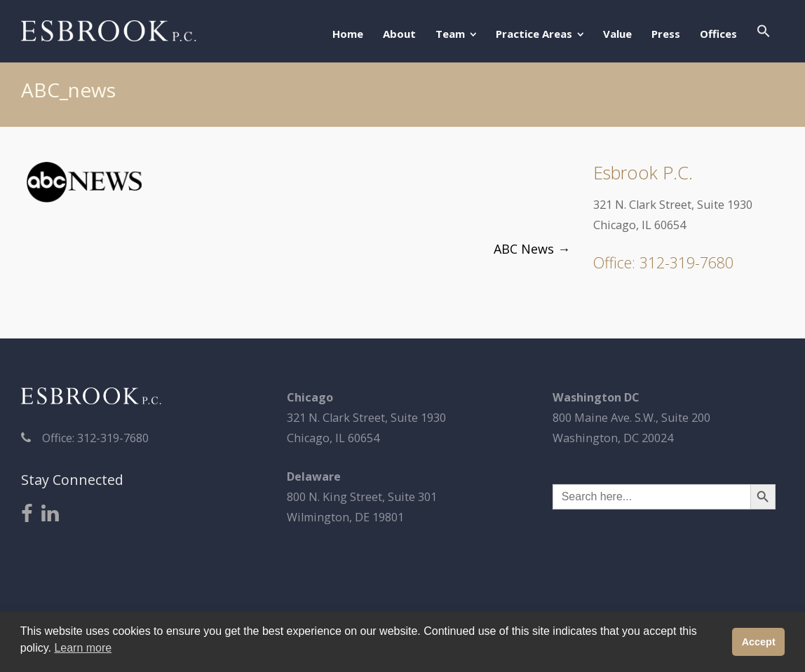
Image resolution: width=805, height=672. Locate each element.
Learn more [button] (83, 648)
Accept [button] (759, 642)
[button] (764, 32)
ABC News (532, 249)
